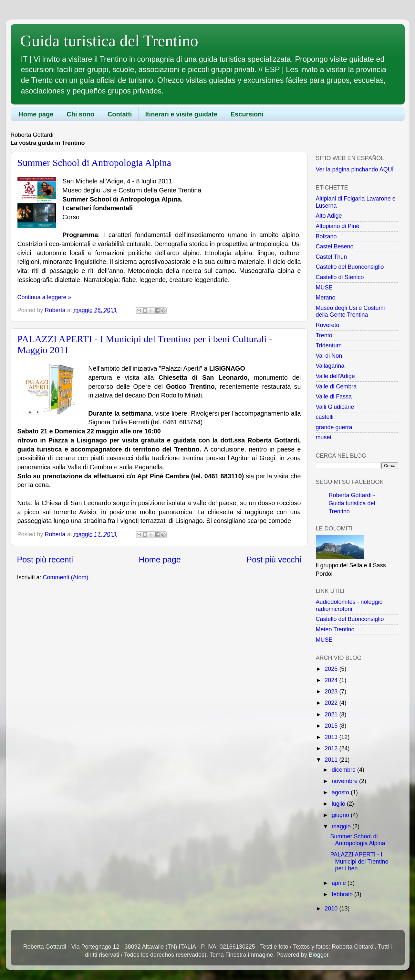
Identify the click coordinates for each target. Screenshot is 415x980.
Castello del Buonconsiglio (350, 267)
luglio (339, 804)
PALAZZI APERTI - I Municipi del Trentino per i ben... (359, 861)
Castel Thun (332, 257)
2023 (332, 691)
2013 (332, 737)
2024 (332, 680)
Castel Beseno (335, 246)
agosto (341, 792)
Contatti (120, 114)
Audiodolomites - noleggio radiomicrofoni (349, 605)
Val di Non (329, 356)
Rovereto (328, 325)
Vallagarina (330, 366)
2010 (332, 909)
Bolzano (326, 236)
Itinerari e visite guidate (181, 114)
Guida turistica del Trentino (109, 41)
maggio (342, 826)
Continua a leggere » (44, 297)
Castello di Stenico (340, 277)
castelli (325, 417)
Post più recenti (45, 560)
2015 (332, 726)
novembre (345, 781)
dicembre (344, 770)
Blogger (319, 955)
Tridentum (329, 345)
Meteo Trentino (335, 629)
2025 (332, 669)
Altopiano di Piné (338, 226)
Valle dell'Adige (335, 376)
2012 (332, 748)
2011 (332, 760)
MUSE (324, 288)
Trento (324, 335)
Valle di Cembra (336, 387)
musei (324, 437)
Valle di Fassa (334, 397)
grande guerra (334, 427)
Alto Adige (329, 216)
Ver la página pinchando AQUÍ (355, 169)
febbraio (343, 894)
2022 (332, 703)
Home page (36, 114)
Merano (326, 298)
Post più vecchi (274, 560)
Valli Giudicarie (335, 407)
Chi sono (80, 114)
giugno (341, 815)
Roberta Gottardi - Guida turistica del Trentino (352, 503)
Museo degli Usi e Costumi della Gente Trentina (350, 311)
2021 (332, 714)
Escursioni (247, 114)
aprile (340, 883)
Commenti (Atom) (66, 577)
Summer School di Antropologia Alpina (94, 163)
